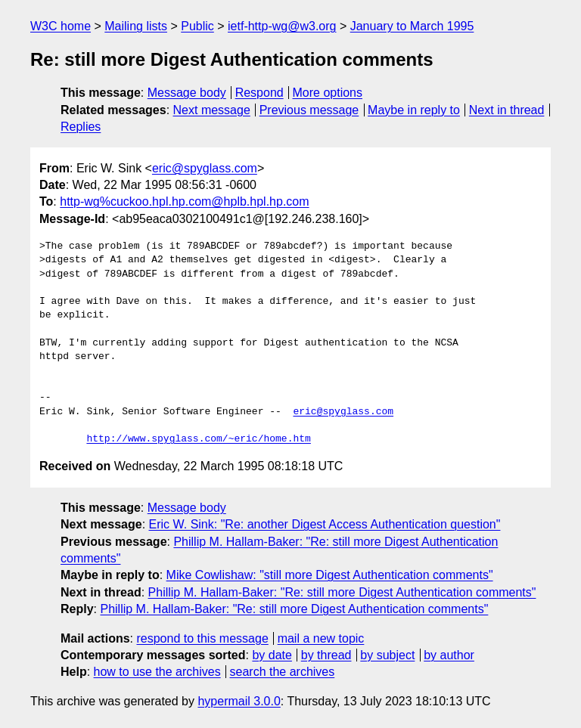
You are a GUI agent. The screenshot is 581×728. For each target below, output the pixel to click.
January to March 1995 (412, 26)
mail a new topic (321, 638)
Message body (187, 93)
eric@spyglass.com (205, 168)
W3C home (61, 26)
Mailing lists (136, 26)
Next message (212, 110)
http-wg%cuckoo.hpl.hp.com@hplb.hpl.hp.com (184, 201)
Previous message (309, 110)
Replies (81, 127)
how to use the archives (157, 672)
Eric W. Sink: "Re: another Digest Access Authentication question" (325, 524)
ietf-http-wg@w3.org (282, 26)
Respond (259, 93)
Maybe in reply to (414, 110)
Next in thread (507, 110)
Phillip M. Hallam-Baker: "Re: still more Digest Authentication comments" (342, 592)
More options (328, 93)
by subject (387, 655)
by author (449, 655)
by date (272, 655)
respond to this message (202, 638)
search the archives (283, 672)
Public (197, 26)
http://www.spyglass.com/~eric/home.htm (198, 439)
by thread (326, 655)
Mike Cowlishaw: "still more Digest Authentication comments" (330, 575)
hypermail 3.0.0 (239, 701)
